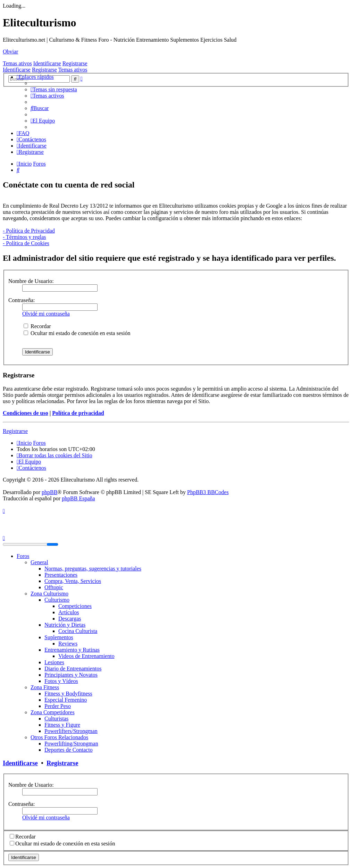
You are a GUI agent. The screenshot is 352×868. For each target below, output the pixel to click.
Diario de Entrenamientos (73, 669)
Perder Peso (58, 706)
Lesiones (54, 662)
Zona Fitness (45, 687)
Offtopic (54, 587)
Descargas (70, 619)
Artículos (69, 612)
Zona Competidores (53, 712)
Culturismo (57, 600)
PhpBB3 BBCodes (208, 492)
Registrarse (75, 63)
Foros (23, 556)
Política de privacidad (78, 413)
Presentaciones (61, 575)
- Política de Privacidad (29, 231)
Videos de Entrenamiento (86, 656)
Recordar (37, 326)
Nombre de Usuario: (31, 281)
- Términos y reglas (24, 237)
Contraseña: (22, 300)
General (39, 562)
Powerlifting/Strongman (71, 744)
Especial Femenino (66, 700)
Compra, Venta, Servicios (73, 581)
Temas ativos (17, 63)
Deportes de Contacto (69, 750)
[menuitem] (54, 89)
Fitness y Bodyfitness (68, 694)
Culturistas (56, 719)
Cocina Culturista (78, 631)
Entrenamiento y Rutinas (72, 650)
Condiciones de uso (26, 413)
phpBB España (78, 498)
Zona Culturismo (49, 594)
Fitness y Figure (62, 725)
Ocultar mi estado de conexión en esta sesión (77, 333)
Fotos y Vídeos (61, 681)
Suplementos (59, 637)
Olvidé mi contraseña (46, 314)
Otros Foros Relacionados (59, 737)
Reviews (68, 644)
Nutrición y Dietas (65, 625)
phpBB (49, 492)
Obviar (10, 52)
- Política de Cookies (26, 243)
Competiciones (75, 606)
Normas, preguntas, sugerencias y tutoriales (93, 569)
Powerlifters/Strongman (71, 731)
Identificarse (47, 63)
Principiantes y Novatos (71, 675)
